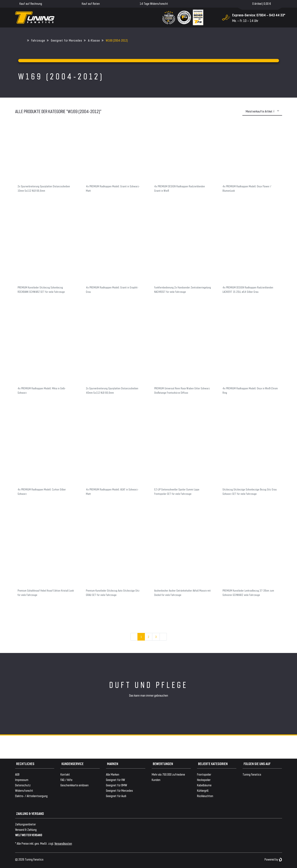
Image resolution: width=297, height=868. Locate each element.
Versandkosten (63, 843)
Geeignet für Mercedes (67, 40)
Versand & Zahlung (26, 829)
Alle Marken (113, 774)
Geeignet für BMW (117, 785)
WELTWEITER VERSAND (29, 835)
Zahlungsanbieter (25, 824)
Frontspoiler (204, 774)
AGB (17, 774)
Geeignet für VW (115, 780)
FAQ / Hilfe (66, 780)
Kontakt (65, 774)
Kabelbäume (204, 785)
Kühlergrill (203, 790)
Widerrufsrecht (24, 790)
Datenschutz (23, 785)
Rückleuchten (205, 796)
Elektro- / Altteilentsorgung (31, 796)
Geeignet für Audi (116, 796)
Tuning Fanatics (252, 774)
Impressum (22, 780)
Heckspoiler (204, 780)
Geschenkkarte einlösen (75, 785)
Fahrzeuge (38, 40)
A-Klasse (94, 40)
